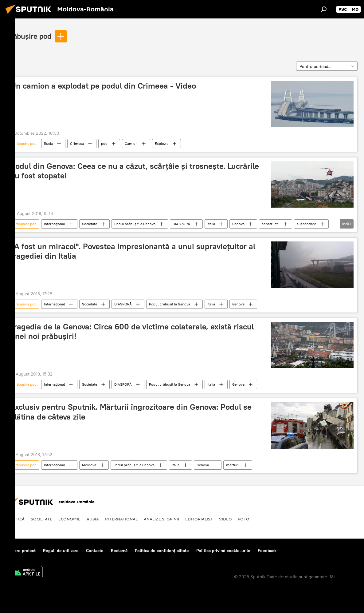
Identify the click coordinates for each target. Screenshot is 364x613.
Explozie (162, 143)
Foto (244, 519)
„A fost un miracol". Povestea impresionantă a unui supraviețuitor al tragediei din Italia (133, 251)
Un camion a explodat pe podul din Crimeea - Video (103, 86)
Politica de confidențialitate (162, 551)
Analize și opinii (161, 519)
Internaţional (54, 224)
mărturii (233, 465)
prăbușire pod (29, 36)
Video (225, 519)
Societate (90, 224)
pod (104, 143)
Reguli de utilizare (61, 551)
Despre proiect (21, 551)
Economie (69, 519)
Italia (211, 224)
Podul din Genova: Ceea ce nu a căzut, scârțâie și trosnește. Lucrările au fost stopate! (135, 171)
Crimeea (77, 143)
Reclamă (119, 551)
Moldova (89, 465)
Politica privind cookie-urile (223, 551)
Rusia (48, 143)
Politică (16, 519)
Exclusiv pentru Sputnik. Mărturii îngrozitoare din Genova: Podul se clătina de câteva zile (131, 412)
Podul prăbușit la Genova (135, 224)
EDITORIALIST (199, 519)
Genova (238, 224)
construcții (271, 224)
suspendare (306, 224)
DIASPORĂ (181, 224)
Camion (131, 143)
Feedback (267, 551)
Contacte (95, 551)
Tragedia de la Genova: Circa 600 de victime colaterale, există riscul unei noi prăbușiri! (132, 331)
